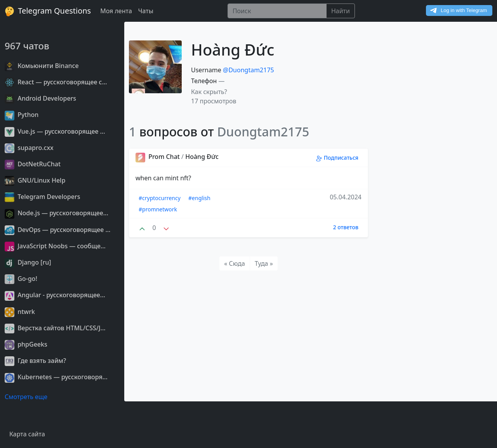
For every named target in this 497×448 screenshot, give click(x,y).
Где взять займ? (35, 361)
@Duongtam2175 (248, 70)
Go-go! (21, 279)
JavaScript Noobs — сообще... (55, 246)
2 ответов (346, 227)
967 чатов (27, 46)
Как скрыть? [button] (209, 92)
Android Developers (40, 98)
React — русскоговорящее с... (56, 82)
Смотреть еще (26, 397)
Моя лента (116, 11)
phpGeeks (26, 344)
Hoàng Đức (202, 157)
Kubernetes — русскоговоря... (56, 377)
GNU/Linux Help (35, 180)
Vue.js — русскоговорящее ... (55, 131)
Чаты (146, 11)
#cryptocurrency (160, 198)
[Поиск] (277, 11)
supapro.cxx (29, 148)
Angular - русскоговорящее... (55, 295)
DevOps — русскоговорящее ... (57, 230)
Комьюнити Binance (42, 66)
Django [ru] (28, 262)
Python (22, 115)
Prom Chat (158, 157)
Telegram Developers (42, 197)
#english (199, 198)
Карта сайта (27, 434)
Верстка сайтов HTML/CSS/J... (55, 328)
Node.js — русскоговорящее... (56, 213)
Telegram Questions (48, 11)
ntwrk (20, 312)
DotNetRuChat (33, 164)
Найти (341, 11)
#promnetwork (158, 209)
